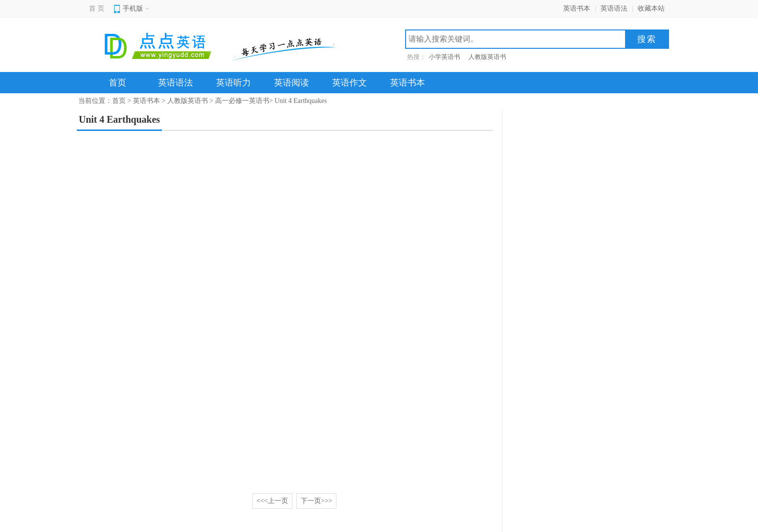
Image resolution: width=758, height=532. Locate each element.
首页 (117, 83)
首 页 (97, 8)
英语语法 (614, 8)
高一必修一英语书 (242, 101)
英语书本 (577, 8)
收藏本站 (651, 8)
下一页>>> (317, 501)
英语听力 (233, 83)
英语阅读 (292, 83)
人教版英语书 (487, 57)
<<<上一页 (273, 501)
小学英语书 (445, 57)
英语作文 (350, 83)
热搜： (416, 57)
